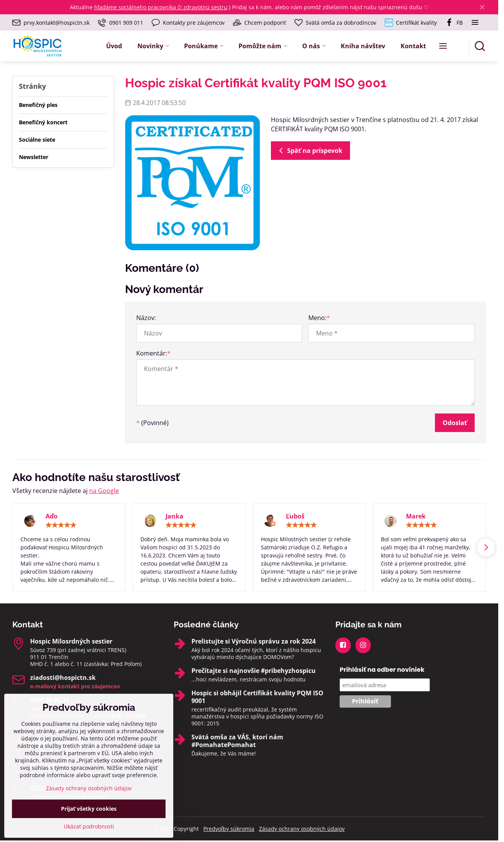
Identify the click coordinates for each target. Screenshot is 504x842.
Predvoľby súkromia (229, 829)
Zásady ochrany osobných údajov (302, 829)
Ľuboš (295, 516)
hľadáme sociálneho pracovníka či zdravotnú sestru (161, 7)
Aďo (52, 516)
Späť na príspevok (309, 151)
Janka (174, 516)
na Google (104, 491)
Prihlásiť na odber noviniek (382, 670)
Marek (416, 516)
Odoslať (455, 423)
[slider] (61, 525)
